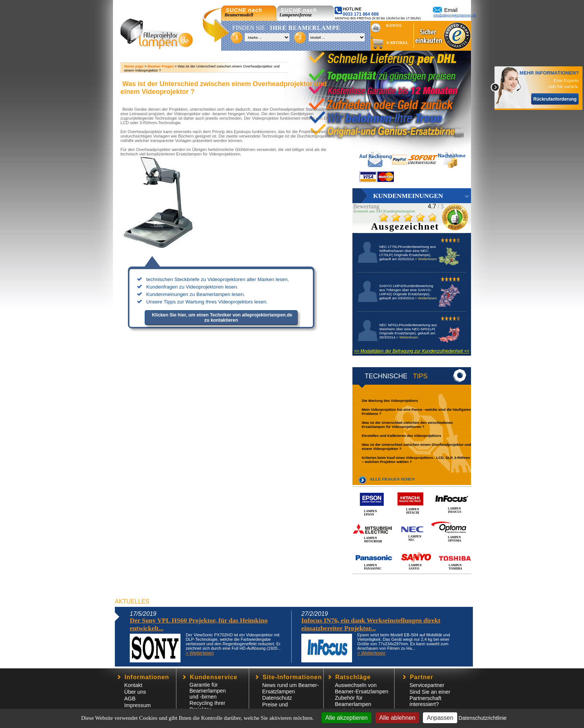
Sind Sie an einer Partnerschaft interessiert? (430, 698)
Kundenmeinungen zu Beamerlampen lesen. (196, 294)
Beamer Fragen (161, 66)
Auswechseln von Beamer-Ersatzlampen (362, 688)
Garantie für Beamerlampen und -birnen (208, 691)
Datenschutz (277, 698)
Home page (134, 66)
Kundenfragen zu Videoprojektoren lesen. (192, 287)
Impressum (137, 705)
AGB (130, 699)
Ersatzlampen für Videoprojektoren (208, 154)
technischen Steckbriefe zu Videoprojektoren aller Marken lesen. (218, 279)
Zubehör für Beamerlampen (353, 701)
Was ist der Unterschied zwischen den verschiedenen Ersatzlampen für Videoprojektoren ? (407, 425)
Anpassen (440, 718)
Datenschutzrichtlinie (482, 718)
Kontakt (133, 685)
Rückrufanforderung (555, 99)
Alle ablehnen (397, 718)
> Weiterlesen (426, 259)
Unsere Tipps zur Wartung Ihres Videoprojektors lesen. (207, 302)
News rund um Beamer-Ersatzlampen (291, 688)
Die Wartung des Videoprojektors (390, 401)
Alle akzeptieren (346, 718)
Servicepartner (427, 685)
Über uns (135, 692)
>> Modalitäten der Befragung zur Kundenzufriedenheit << (412, 351)
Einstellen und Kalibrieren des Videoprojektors (401, 436)
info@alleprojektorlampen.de (455, 15)
